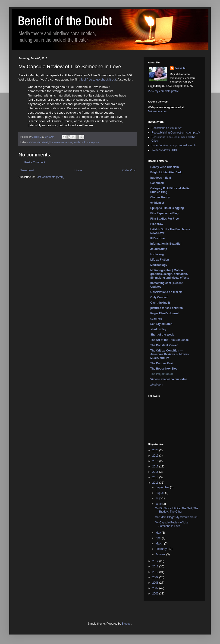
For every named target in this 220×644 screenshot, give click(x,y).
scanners (156, 319)
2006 (156, 594)
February (162, 549)
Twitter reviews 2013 (164, 150)
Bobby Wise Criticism (165, 167)
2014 (156, 477)
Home (78, 170)
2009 (156, 577)
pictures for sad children (167, 308)
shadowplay (158, 329)
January (161, 554)
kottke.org (157, 254)
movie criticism (82, 142)
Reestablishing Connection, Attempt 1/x (176, 133)
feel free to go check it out (99, 79)
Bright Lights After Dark (166, 172)
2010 (156, 572)
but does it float (161, 178)
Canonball (157, 183)
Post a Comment (35, 162)
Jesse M (180, 68)
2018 (156, 461)
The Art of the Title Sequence (169, 340)
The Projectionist (162, 374)
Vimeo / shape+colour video (169, 379)
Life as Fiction (160, 260)
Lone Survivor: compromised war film (174, 145)
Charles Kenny (160, 197)
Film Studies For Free (165, 219)
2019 (156, 456)
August (160, 493)
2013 (156, 483)
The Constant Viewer (164, 345)
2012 (156, 561)
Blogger (127, 624)
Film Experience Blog (164, 213)
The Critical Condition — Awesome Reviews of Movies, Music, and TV (170, 354)
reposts (95, 142)
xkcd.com (157, 385)
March (160, 544)
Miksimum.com (157, 111)
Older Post (129, 170)
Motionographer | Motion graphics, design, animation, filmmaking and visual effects (170, 274)
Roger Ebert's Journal (165, 313)
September (163, 487)
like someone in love (61, 142)
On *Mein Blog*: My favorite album (176, 517)
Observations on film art (166, 292)
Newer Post (27, 170)
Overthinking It (160, 303)
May (159, 533)
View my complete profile (163, 91)
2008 (156, 583)
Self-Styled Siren (161, 324)
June (159, 504)
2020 (156, 450)
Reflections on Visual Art (167, 128)
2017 (156, 467)
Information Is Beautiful (166, 244)
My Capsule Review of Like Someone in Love (172, 524)
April (159, 538)
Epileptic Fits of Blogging (167, 208)
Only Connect (159, 297)
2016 (156, 472)
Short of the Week (162, 335)
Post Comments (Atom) (50, 177)
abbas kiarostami (39, 142)
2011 (156, 566)
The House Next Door (164, 369)
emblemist (157, 203)
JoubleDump (159, 249)
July (159, 498)
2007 (156, 588)
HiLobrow (157, 224)
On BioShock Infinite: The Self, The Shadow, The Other (177, 510)
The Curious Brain (162, 363)
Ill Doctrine (157, 238)
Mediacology (159, 265)
